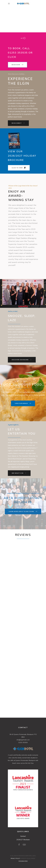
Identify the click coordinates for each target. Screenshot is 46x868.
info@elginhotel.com (23, 740)
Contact (23, 836)
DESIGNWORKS (23, 861)
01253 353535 (23, 743)
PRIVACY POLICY (15, 858)
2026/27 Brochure (23, 840)
